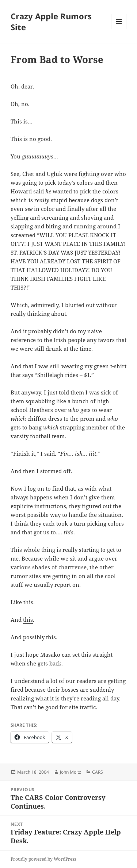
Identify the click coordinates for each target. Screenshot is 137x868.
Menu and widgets (119, 29)
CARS (98, 772)
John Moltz (71, 772)
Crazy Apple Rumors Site (51, 21)
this (28, 602)
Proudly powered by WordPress (43, 859)
